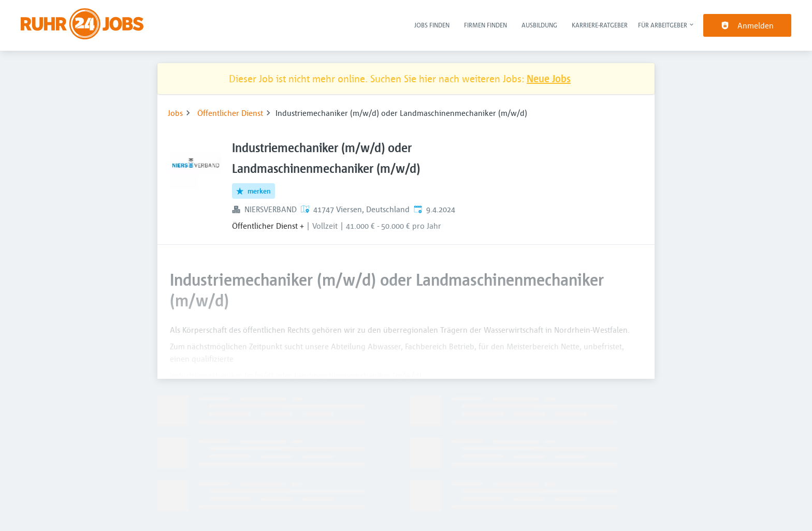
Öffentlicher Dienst (230, 113)
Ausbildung (539, 25)
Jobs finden (432, 25)
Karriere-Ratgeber (600, 25)
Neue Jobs (549, 78)
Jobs (175, 113)
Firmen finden (485, 25)
